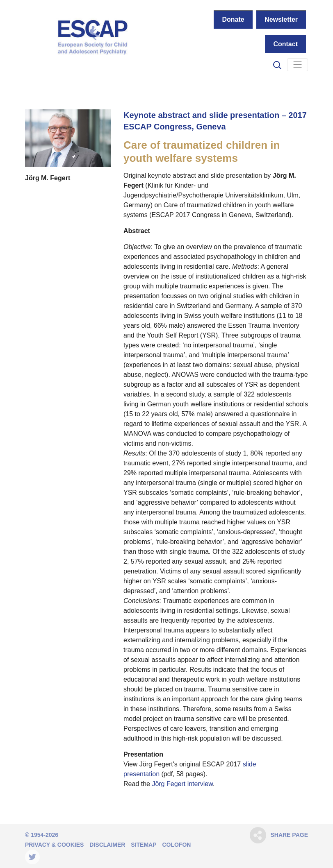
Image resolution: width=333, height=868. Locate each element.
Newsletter (281, 19)
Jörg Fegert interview (182, 784)
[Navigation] (298, 65)
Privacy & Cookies (54, 845)
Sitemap (144, 845)
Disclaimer (107, 845)
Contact (285, 44)
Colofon (176, 845)
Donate (233, 19)
